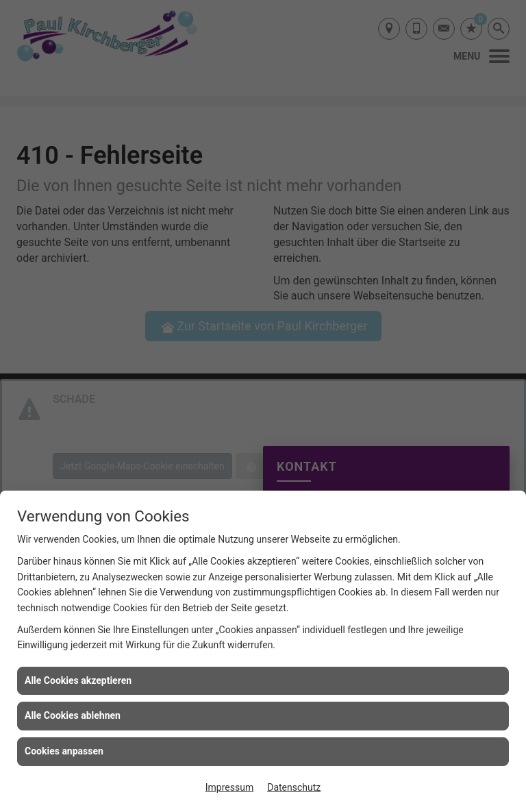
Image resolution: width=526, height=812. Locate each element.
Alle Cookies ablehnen (73, 715)
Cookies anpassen (64, 751)
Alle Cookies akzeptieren (78, 680)
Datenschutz (294, 787)
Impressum (229, 787)
